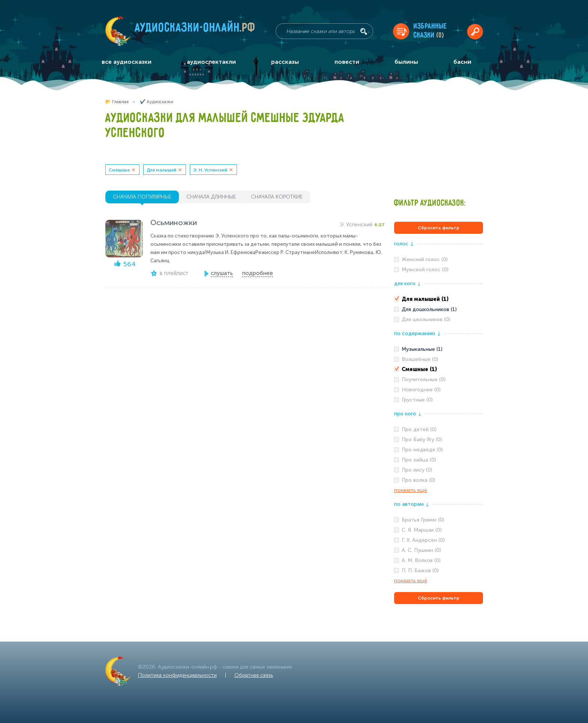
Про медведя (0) (422, 450)
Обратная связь (254, 675)
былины (406, 62)
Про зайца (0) (419, 460)
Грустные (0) (417, 400)
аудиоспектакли (211, 62)
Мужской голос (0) (425, 270)
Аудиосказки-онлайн (195, 30)
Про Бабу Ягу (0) (422, 440)
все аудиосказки (127, 62)
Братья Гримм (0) (423, 520)
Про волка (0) (418, 480)
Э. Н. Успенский (210, 170)
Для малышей (161, 170)
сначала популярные (142, 197)
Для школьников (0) (426, 319)
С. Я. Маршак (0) (422, 530)
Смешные (119, 170)
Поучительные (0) (424, 380)
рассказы (285, 62)
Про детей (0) (419, 429)
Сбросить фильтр (439, 228)
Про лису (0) (417, 470)
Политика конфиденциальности (177, 675)
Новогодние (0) (421, 390)
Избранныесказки (430, 31)
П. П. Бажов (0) (420, 570)
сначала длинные (211, 197)
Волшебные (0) (420, 359)
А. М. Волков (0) (421, 560)
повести (347, 62)
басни (462, 62)
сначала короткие (277, 197)
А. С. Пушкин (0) (421, 550)
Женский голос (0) (425, 259)
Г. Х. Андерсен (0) (423, 540)
